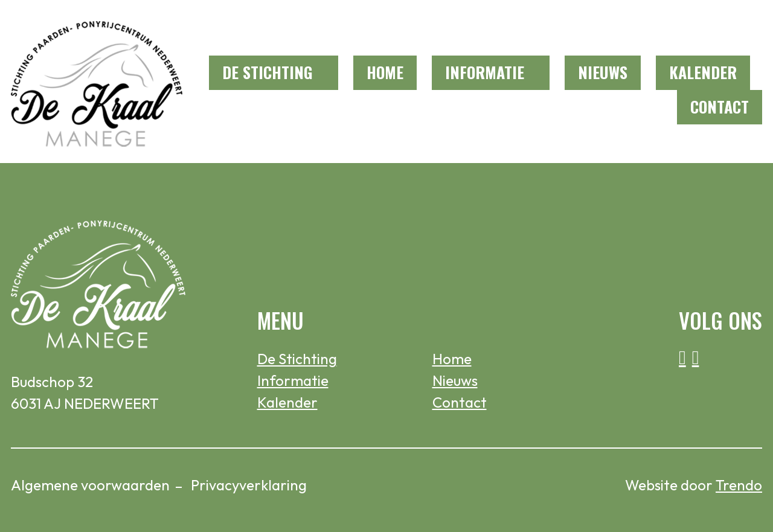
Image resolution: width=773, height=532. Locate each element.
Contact (720, 107)
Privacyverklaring (249, 485)
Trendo (739, 485)
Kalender (703, 72)
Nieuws (603, 72)
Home (385, 72)
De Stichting (268, 72)
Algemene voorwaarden (90, 485)
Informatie (485, 72)
